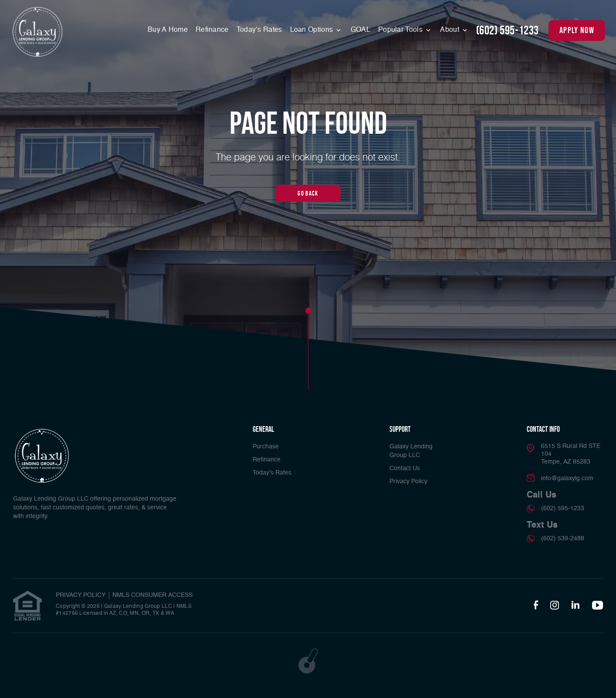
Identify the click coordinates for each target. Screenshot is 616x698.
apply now (577, 30)
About (450, 30)
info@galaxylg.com (567, 478)
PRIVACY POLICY (81, 595)
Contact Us (405, 468)
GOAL (360, 30)
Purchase (266, 447)
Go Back (308, 193)
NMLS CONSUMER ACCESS (152, 595)
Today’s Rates (259, 30)
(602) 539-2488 (563, 539)
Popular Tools (401, 30)
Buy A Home (168, 30)
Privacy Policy (408, 481)
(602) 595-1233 (508, 30)
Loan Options (313, 30)
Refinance (212, 30)
